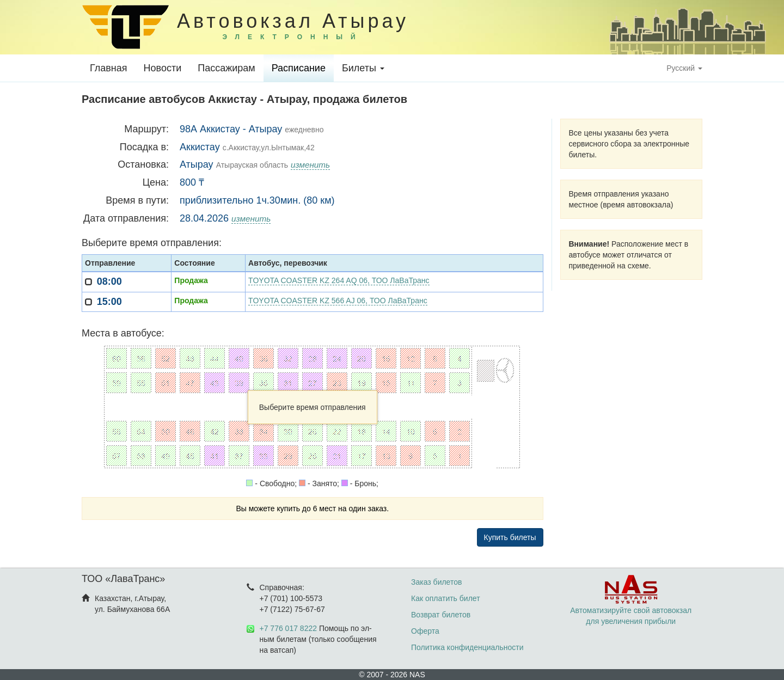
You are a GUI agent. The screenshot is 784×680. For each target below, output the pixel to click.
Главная (109, 68)
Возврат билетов (441, 615)
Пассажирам (226, 68)
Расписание (299, 68)
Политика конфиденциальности (467, 647)
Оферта (425, 631)
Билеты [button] (363, 68)
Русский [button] (684, 68)
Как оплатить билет (446, 598)
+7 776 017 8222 (289, 628)
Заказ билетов (436, 582)
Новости (163, 68)
